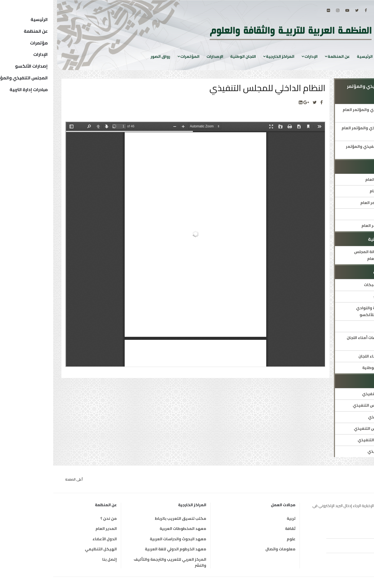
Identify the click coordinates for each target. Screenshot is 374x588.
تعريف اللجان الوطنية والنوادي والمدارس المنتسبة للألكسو (330, 311)
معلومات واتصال (227, 549)
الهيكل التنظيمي (48, 549)
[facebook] (313, 10)
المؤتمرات (137, 56)
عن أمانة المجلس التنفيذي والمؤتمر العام (325, 150)
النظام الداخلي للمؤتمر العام (332, 203)
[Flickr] (275, 10)
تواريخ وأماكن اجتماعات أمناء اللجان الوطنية (326, 341)
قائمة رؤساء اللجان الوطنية (333, 368)
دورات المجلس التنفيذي (336, 417)
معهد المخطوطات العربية (130, 529)
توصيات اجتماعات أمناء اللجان (331, 356)
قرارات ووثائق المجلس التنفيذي (329, 428)
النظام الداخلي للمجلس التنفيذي (329, 405)
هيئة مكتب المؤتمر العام (335, 179)
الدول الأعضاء (51, 539)
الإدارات (258, 56)
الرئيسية (312, 56)
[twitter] (304, 10)
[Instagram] (285, 10)
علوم (238, 539)
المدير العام (53, 529)
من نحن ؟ (55, 518)
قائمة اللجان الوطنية (339, 326)
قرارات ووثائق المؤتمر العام (333, 226)
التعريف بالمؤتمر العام (337, 191)
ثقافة (237, 529)
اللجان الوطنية (190, 56)
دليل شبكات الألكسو (339, 296)
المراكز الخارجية (227, 56)
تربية (238, 518)
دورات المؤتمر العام (340, 214)
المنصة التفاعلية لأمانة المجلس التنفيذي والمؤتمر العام (329, 255)
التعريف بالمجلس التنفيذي (333, 394)
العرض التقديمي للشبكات (334, 285)
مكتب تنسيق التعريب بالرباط (127, 518)
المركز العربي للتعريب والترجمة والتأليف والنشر (117, 562)
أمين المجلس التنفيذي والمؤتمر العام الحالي (324, 113)
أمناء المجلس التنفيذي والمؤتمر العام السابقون (323, 131)
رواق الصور (107, 56)
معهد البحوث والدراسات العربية (125, 539)
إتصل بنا (56, 559)
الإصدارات (162, 56)
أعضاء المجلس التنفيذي (336, 451)
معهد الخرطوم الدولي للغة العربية (122, 549)
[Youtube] (294, 10)
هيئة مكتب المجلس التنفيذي (331, 440)
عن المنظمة (285, 56)
